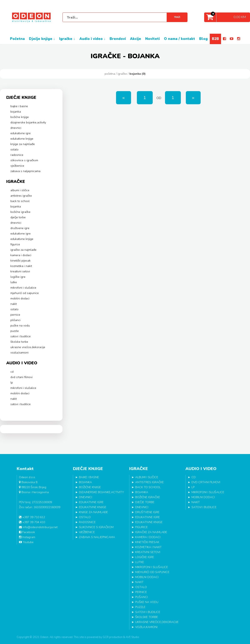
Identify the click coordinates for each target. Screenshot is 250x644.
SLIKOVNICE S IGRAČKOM (24, 160)
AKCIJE (136, 39)
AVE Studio (132, 637)
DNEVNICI (16, 128)
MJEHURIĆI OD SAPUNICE (25, 293)
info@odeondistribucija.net (38, 527)
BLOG (203, 39)
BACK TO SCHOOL (20, 201)
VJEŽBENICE (17, 166)
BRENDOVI (118, 39)
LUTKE (14, 282)
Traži (177, 17)
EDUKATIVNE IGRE (21, 133)
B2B (215, 39)
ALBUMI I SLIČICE (20, 190)
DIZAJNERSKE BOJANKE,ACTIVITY (28, 122)
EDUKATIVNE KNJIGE (22, 139)
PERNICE (15, 315)
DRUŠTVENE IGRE (20, 228)
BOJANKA (16, 112)
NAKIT (14, 304)
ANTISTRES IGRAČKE (21, 196)
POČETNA (17, 39)
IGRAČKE (122, 74)
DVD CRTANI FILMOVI (21, 377)
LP (12, 383)
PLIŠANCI (15, 320)
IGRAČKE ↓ (67, 39)
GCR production (113, 637)
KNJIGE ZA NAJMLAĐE (23, 144)
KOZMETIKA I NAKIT (21, 266)
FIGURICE (15, 244)
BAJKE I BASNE (19, 106)
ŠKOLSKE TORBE (19, 342)
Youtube (26, 542)
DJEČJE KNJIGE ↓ (42, 39)
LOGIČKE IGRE (18, 277)
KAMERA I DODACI (21, 255)
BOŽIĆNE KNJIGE (20, 117)
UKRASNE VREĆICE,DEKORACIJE (28, 347)
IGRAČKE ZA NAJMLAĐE (23, 250)
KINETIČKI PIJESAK (21, 261)
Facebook (27, 532)
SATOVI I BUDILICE (21, 336)
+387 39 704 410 (32, 522)
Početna (110, 74)
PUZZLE (15, 331)
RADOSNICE (17, 155)
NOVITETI (152, 39)
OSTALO (14, 150)
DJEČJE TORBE (18, 217)
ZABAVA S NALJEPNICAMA (25, 171)
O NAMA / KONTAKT (179, 39)
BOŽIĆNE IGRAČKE (20, 212)
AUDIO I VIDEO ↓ (92, 39)
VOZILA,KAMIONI (19, 353)
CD (12, 372)
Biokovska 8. (28, 482)
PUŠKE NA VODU (20, 326)
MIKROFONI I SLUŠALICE (23, 288)
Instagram (27, 537)
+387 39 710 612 (32, 517)
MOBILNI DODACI (20, 298)
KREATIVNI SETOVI (20, 271)
